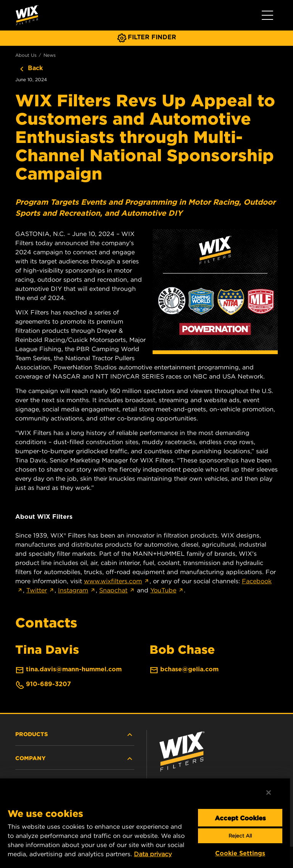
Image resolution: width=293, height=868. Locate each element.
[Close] (269, 793)
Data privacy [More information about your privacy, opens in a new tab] (153, 854)
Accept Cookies (240, 818)
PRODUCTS (75, 735)
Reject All (240, 836)
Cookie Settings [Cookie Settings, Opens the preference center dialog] (240, 853)
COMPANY (75, 759)
